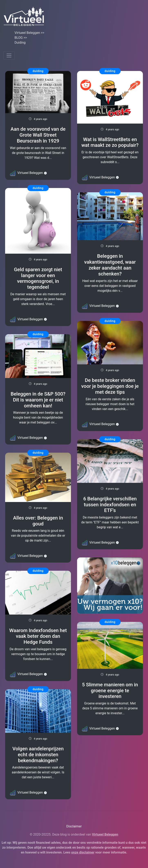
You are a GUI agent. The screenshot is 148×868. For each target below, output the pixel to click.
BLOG (19, 38)
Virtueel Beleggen (27, 33)
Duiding (20, 43)
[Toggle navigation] (9, 55)
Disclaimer (74, 826)
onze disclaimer (83, 852)
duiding (38, 71)
